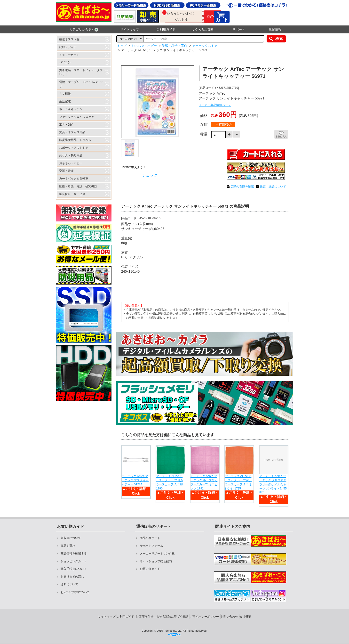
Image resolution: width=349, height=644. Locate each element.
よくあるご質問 (202, 29)
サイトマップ (130, 29)
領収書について (71, 538)
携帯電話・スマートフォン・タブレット (81, 72)
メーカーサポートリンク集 (157, 554)
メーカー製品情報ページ (215, 105)
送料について (69, 584)
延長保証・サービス (72, 194)
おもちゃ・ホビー (71, 163)
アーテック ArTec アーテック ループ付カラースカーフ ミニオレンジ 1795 (238, 482)
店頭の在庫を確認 (242, 187)
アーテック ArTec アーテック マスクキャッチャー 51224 (135, 480)
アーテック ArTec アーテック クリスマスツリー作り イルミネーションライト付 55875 (273, 484)
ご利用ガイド (166, 29)
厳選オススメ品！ (71, 39)
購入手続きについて (74, 569)
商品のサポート (150, 538)
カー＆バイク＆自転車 (74, 179)
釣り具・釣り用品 (71, 155)
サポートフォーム (151, 546)
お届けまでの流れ (72, 577)
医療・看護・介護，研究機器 (78, 186)
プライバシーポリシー (204, 617)
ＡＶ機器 (65, 94)
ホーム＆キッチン (71, 109)
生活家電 (65, 101)
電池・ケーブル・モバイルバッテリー (81, 84)
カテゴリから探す (84, 30)
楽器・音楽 (66, 171)
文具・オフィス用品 (72, 132)
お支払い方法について (75, 592)
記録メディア (68, 47)
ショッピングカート (74, 561)
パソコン (65, 62)
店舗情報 (275, 29)
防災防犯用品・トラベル (75, 140)
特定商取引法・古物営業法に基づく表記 (162, 617)
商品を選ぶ (68, 546)
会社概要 (245, 617)
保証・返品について (273, 187)
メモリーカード (69, 55)
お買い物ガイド (150, 569)
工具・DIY (66, 125)
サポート (239, 29)
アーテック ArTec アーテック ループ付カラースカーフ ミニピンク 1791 (204, 482)
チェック (150, 175)
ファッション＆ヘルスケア (77, 117)
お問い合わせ (229, 617)
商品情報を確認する (74, 554)
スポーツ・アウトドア (74, 148)
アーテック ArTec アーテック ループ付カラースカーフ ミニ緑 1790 (170, 482)
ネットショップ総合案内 (156, 561)
